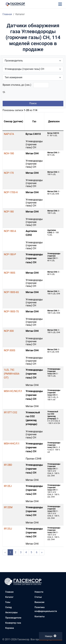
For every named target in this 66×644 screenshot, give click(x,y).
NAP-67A (9, 134)
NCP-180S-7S (11, 311)
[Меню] (60, 4)
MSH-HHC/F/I (12, 444)
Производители (13, 618)
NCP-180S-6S (11, 292)
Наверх (51, 636)
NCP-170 (9, 173)
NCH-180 (9, 153)
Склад (8, 607)
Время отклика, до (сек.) (17, 85)
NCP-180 (9, 212)
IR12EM (8, 507)
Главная (7, 14)
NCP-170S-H (11, 192)
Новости (39, 592)
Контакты (40, 616)
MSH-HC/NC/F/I (13, 391)
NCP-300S (10, 350)
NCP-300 (9, 331)
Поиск (33, 103)
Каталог (9, 597)
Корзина (10, 628)
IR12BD (8, 465)
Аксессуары (11, 612)
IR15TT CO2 (10, 412)
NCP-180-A (10, 231)
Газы (8, 602)
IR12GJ (8, 529)
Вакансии (40, 602)
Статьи (38, 597)
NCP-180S (10, 273)
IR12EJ (8, 486)
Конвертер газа (13, 623)
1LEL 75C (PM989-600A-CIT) (12, 374)
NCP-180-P (10, 254)
